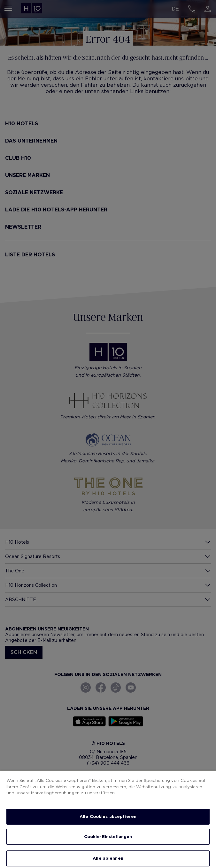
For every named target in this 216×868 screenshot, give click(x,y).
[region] (108, 819)
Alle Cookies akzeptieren (108, 817)
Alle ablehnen (108, 858)
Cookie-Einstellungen (108, 837)
